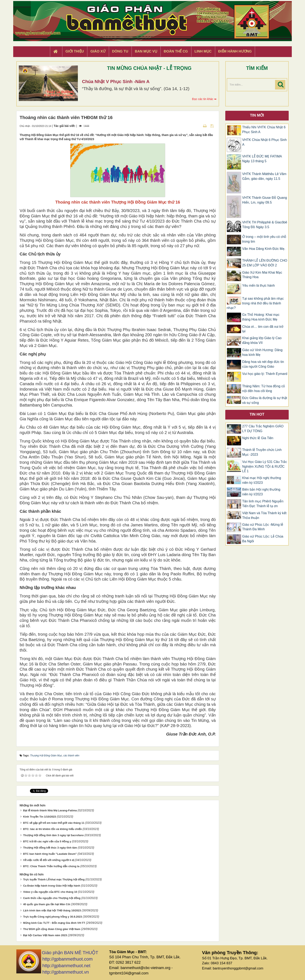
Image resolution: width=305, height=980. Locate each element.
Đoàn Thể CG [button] (176, 51)
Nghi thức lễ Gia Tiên (258, 438)
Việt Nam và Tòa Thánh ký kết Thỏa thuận (264, 515)
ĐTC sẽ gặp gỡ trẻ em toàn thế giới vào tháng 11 (54, 823)
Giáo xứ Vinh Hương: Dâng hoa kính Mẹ (262, 352)
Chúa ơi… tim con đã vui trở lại (263, 329)
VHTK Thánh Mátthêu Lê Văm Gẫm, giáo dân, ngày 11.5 (264, 176)
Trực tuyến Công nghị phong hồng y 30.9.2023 (53, 917)
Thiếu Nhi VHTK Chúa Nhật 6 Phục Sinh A (264, 130)
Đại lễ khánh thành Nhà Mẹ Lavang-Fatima (50, 810)
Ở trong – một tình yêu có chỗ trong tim (264, 239)
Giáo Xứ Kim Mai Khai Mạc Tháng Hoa (262, 275)
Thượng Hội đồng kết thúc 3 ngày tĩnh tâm (50, 848)
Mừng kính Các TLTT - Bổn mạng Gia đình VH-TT (54, 923)
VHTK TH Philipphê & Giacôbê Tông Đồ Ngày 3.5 (265, 225)
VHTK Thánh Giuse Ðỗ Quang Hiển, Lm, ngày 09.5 (265, 200)
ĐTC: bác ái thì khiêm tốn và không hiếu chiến (52, 829)
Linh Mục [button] (203, 51)
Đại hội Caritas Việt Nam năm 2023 (45, 935)
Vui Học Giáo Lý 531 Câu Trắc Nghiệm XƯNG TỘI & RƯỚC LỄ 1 (265, 467)
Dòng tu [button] (120, 51)
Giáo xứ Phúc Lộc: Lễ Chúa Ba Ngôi (263, 539)
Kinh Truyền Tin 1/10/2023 (40, 817)
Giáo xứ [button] (98, 51)
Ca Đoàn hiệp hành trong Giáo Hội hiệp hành (52, 886)
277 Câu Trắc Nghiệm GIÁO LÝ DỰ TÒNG (263, 429)
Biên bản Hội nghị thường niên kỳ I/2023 (261, 492)
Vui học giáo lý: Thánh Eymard (265, 374)
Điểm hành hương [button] (235, 51)
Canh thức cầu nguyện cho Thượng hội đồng (52, 898)
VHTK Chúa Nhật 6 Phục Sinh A (265, 142)
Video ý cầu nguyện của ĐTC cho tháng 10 (50, 892)
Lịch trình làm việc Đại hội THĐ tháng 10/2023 (52, 910)
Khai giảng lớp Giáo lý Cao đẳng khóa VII (262, 340)
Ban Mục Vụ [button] (146, 51)
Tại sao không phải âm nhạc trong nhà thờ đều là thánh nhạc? (255, 303)
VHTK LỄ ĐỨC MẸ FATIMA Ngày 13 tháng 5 (262, 159)
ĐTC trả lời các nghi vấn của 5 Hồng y (47, 841)
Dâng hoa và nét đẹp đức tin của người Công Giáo (263, 364)
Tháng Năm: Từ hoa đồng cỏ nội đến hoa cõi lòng (264, 389)
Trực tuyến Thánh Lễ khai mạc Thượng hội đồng (54, 879)
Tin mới (257, 115)
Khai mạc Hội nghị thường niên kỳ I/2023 (262, 480)
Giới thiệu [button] (75, 51)
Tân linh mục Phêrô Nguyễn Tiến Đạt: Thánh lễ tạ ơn (263, 504)
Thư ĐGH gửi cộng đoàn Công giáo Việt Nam (52, 929)
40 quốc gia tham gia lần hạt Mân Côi (47, 904)
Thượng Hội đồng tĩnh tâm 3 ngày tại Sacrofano (53, 835)
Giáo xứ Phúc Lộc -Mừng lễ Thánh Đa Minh (263, 527)
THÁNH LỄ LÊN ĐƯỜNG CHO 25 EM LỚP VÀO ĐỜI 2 (265, 263)
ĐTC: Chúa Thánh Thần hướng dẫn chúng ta (51, 866)
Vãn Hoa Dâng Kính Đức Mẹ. (264, 249)
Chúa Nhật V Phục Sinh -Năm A (116, 82)
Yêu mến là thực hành (259, 286)
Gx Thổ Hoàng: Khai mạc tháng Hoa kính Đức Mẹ (261, 317)
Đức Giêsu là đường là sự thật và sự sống (265, 400)
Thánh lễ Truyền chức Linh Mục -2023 (262, 452)
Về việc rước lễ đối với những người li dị (49, 860)
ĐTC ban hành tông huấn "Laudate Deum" (50, 854)
